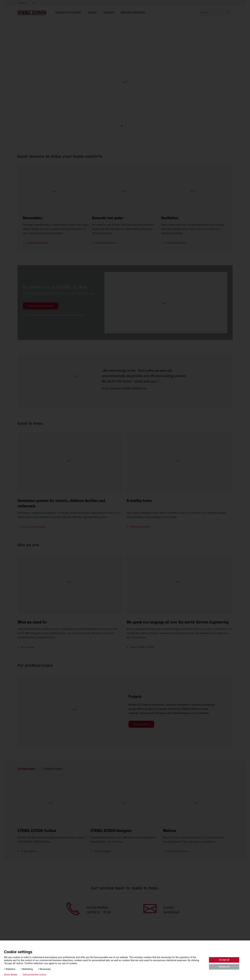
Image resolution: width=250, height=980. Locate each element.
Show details (11, 975)
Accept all (224, 960)
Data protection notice (34, 975)
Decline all (224, 967)
